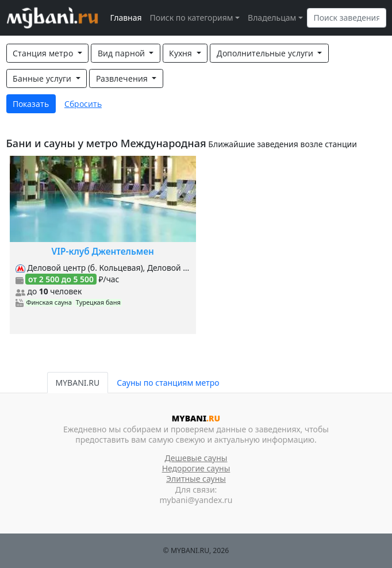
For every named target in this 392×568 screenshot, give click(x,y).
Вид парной (122, 53)
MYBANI (196, 418)
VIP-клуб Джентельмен (103, 252)
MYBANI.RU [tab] (78, 383)
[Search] (347, 18)
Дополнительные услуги (266, 53)
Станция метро (44, 53)
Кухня (182, 53)
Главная (126, 18)
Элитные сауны (196, 479)
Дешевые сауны (196, 458)
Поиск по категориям (192, 18)
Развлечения (123, 78)
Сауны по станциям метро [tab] (168, 383)
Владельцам (272, 18)
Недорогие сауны (196, 468)
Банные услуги (43, 78)
